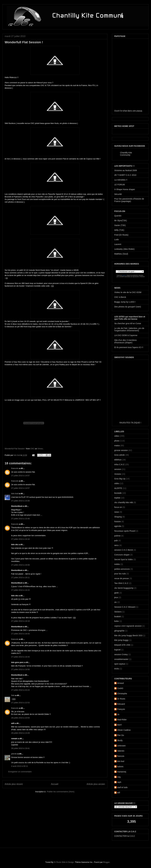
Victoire (118, 474)
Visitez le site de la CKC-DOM (128, 292)
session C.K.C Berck (124, 550)
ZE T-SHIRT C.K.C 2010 (125, 175)
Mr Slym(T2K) (121, 221)
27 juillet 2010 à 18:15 (20, 590)
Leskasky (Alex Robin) (124, 249)
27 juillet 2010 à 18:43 (20, 634)
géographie (119, 631)
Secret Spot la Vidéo (123, 559)
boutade (118, 493)
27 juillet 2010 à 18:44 (20, 657)
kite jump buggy (121, 640)
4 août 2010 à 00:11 (20, 766)
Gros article (119, 455)
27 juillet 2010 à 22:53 (20, 703)
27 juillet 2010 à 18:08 (20, 565)
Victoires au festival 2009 (126, 170)
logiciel (117, 650)
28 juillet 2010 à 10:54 (20, 718)
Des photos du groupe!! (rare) (128, 307)
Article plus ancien (96, 784)
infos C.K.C (119, 464)
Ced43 (120, 688)
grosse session (121, 450)
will (119, 793)
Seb (13, 695)
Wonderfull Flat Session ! (15, 449)
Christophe (122, 694)
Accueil (55, 784)
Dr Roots (121, 699)
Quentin (118, 216)
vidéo (117, 483)
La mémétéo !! (121, 180)
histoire (118, 522)
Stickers (118, 612)
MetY (120, 725)
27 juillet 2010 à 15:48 (20, 519)
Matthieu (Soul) (121, 254)
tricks (117, 669)
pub (116, 540)
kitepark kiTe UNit (122, 645)
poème (117, 536)
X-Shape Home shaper (125, 189)
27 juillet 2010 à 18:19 (20, 621)
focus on (118, 507)
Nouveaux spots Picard (125, 531)
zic (116, 602)
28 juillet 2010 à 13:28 (20, 733)
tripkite (117, 498)
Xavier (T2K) (120, 225)
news (117, 512)
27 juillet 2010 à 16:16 (20, 539)
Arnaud (120, 683)
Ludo (117, 239)
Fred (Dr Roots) (121, 235)
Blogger (106, 862)
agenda (118, 526)
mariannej (122, 772)
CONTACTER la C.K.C (125, 836)
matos (117, 446)
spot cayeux (120, 664)
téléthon (118, 460)
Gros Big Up (120, 479)
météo (117, 564)
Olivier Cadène (124, 730)
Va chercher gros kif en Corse (128, 323)
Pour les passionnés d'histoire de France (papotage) (129, 200)
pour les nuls (120, 574)
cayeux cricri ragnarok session (128, 626)
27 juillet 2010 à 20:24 (20, 690)
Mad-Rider (122, 720)
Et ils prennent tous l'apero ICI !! (129, 347)
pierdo (14, 754)
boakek (118, 617)
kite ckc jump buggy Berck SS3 (128, 635)
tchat (125, 111)
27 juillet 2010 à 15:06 (20, 501)
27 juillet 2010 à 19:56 (20, 669)
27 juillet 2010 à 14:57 (20, 476)
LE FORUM (119, 185)
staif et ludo (122, 787)
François (121, 709)
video (117, 436)
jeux (116, 597)
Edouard (121, 704)
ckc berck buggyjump (124, 588)
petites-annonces (122, 569)
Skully (120, 740)
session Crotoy (121, 654)
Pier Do (121, 735)
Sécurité (118, 194)
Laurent (118, 244)
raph (119, 782)
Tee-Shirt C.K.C (121, 583)
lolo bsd (17, 455)
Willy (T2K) (119, 230)
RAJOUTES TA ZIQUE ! (130, 423)
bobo (117, 621)
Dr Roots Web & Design (64, 862)
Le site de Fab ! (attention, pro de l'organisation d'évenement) (129, 329)
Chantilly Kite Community (126, 154)
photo (117, 441)
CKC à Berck (120, 297)
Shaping (118, 517)
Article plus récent (14, 784)
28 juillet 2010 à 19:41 (20, 748)
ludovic (120, 767)
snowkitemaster (121, 659)
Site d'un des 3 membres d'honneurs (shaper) (125, 341)
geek (116, 593)
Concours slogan (122, 555)
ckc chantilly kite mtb (124, 502)
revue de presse (122, 578)
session (118, 469)
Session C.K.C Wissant (125, 607)
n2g (119, 777)
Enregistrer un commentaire (20, 772)
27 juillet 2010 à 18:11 (20, 577)
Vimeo (40, 449)
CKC (32, 449)
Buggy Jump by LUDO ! (125, 302)
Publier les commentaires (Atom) (61, 792)
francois (15, 468)
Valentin (121, 751)
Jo (118, 714)
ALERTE (118, 488)
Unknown (121, 746)
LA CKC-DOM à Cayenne (126, 335)
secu (116, 545)
